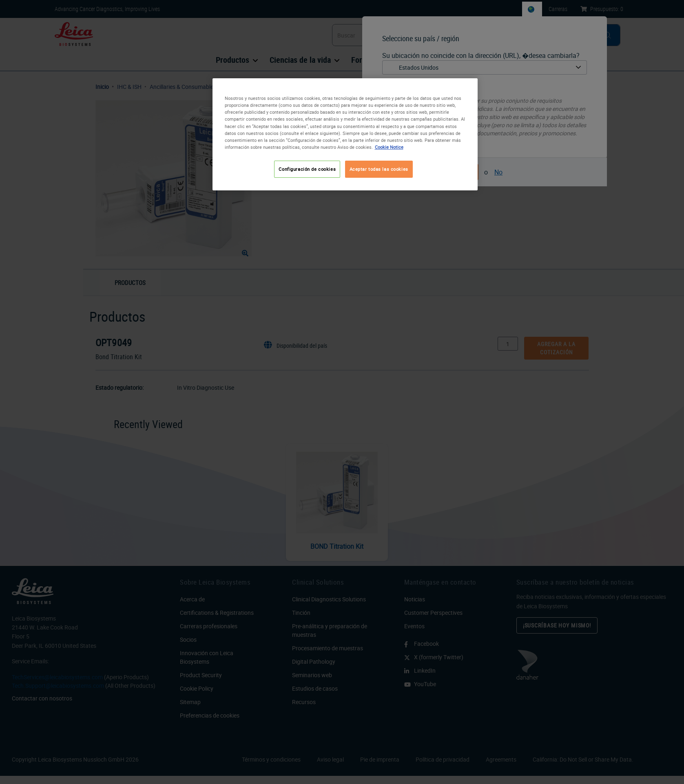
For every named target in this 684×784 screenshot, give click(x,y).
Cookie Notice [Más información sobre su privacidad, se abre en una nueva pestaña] (389, 147)
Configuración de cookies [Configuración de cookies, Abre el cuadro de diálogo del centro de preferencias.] (307, 169)
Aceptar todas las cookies (379, 169)
